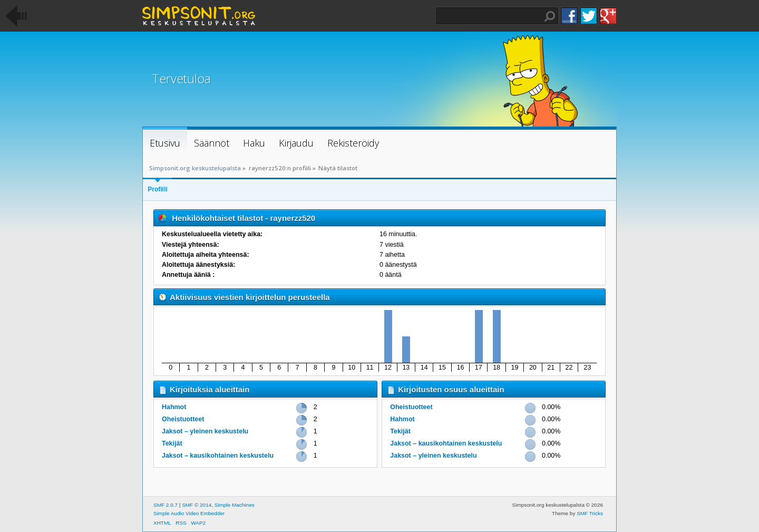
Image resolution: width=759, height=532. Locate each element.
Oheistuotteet (183, 419)
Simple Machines (235, 505)
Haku (550, 16)
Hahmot (174, 407)
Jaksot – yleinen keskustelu (205, 431)
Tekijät (172, 443)
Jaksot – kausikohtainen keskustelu (218, 456)
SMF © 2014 (197, 505)
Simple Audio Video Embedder (189, 513)
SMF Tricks (590, 513)
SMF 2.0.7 (166, 505)
